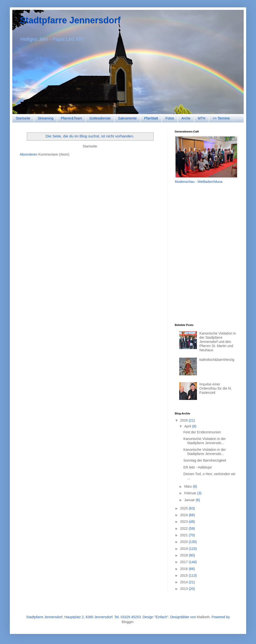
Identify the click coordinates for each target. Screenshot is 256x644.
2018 (184, 555)
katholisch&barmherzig (217, 360)
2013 (184, 589)
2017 (184, 562)
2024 (184, 515)
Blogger (127, 622)
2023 (184, 522)
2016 (184, 569)
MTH (202, 118)
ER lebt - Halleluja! (198, 467)
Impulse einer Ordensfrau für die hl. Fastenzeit (216, 388)
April (188, 426)
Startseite (23, 118)
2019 (184, 549)
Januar (190, 500)
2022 (184, 528)
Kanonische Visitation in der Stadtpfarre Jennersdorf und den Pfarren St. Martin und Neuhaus (218, 342)
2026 (184, 420)
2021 (184, 535)
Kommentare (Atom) (54, 154)
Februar (191, 493)
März (188, 486)
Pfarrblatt (151, 118)
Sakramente (127, 118)
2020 (184, 542)
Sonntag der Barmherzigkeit (205, 460)
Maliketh (203, 617)
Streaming (46, 118)
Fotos (170, 118)
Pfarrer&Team (71, 118)
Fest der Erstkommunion (202, 432)
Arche (186, 118)
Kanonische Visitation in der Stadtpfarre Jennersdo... (205, 441)
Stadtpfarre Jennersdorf (70, 20)
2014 (184, 582)
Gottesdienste (100, 118)
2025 (184, 508)
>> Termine (221, 118)
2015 (184, 575)
